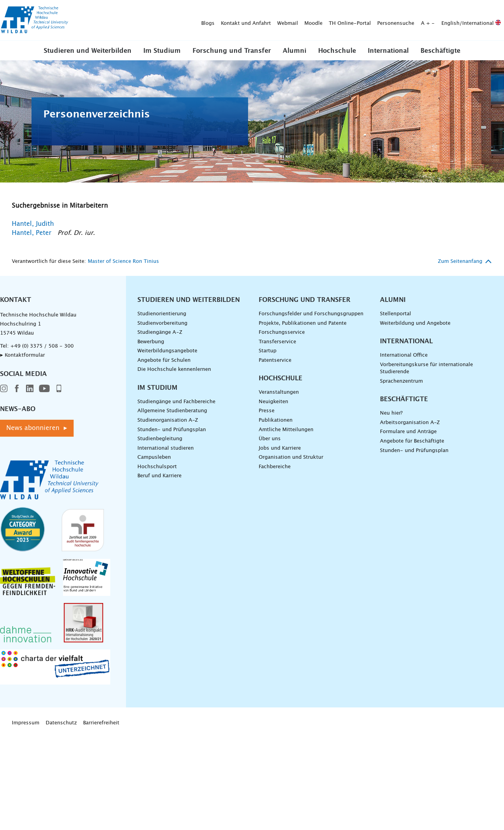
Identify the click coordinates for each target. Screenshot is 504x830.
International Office (404, 355)
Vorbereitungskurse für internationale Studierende (426, 368)
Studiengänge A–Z (160, 332)
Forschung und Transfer (232, 51)
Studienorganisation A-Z (168, 420)
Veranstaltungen (279, 392)
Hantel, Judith (33, 224)
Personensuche (272, 20)
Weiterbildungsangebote (167, 351)
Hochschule (337, 51)
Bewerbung (151, 342)
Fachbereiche (275, 467)
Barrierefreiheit (101, 723)
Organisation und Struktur (291, 457)
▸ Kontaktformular (22, 355)
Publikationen (276, 420)
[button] (88, 50)
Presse (267, 411)
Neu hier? (391, 413)
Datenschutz (61, 723)
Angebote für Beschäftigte (412, 441)
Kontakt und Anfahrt (122, 20)
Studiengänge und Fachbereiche (176, 402)
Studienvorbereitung (162, 323)
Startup (268, 351)
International (388, 51)
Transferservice (277, 342)
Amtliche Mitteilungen (286, 430)
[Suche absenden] (492, 20)
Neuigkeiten (273, 402)
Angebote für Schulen (164, 360)
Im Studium (162, 51)
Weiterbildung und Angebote (415, 323)
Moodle (190, 20)
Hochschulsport (157, 467)
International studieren (166, 448)
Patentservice (275, 360)
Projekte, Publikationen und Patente (303, 323)
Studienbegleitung (160, 439)
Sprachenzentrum (401, 381)
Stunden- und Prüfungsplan (172, 430)
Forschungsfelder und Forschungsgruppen (311, 314)
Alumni (295, 51)
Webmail (164, 20)
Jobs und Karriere (280, 448)
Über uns (270, 439)
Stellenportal (396, 314)
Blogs (84, 20)
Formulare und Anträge (408, 432)
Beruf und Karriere (159, 476)
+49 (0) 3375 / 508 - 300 (42, 346)
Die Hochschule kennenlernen (174, 369)
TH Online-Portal (226, 20)
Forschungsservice (282, 332)
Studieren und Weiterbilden (88, 51)
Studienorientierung (162, 314)
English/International (347, 20)
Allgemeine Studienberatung (172, 411)
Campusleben (154, 457)
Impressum (26, 723)
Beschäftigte (440, 51)
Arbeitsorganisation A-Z (410, 423)
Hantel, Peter (32, 233)
